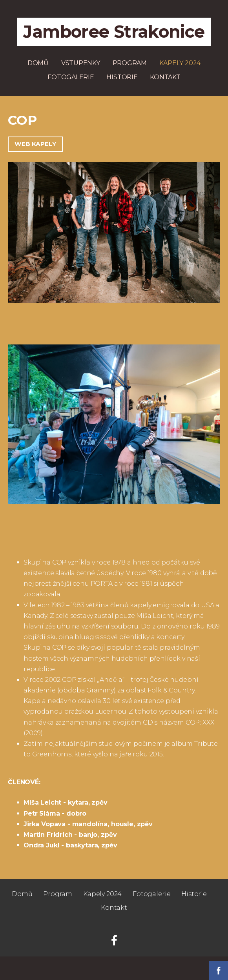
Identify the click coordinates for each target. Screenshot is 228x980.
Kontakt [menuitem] (165, 77)
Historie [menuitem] (122, 77)
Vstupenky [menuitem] (81, 63)
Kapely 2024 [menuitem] (180, 63)
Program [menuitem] (130, 63)
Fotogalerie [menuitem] (71, 77)
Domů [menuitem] (38, 63)
